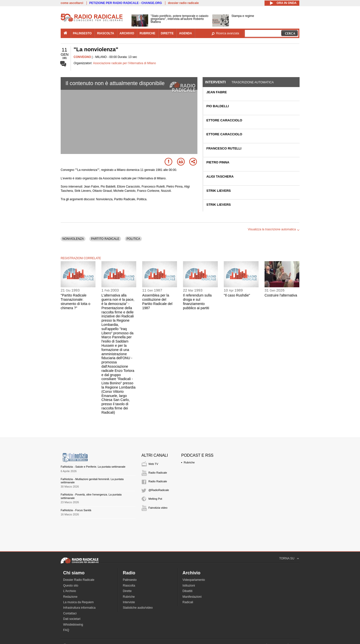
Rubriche (189, 462)
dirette (167, 33)
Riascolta (129, 586)
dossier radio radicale (183, 3)
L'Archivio (70, 591)
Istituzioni (189, 586)
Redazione (70, 597)
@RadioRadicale (159, 490)
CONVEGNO (82, 57)
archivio (127, 33)
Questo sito (71, 586)
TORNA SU (287, 558)
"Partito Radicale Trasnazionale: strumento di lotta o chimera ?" (75, 301)
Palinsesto (130, 580)
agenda (185, 33)
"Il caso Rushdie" (237, 295)
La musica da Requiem (78, 602)
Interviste (129, 602)
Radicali (188, 602)
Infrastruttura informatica (79, 608)
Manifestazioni (192, 597)
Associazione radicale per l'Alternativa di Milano (124, 63)
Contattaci (70, 613)
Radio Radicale (158, 473)
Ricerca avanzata (228, 33)
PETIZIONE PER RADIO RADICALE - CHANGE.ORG (126, 3)
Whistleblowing (73, 625)
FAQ (66, 630)
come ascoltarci (72, 3)
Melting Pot (155, 499)
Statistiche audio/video (138, 608)
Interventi (215, 82)
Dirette (127, 591)
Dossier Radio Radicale (79, 580)
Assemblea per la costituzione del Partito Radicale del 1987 (157, 301)
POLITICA (133, 239)
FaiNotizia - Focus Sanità (76, 510)
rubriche (147, 33)
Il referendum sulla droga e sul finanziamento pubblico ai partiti (197, 301)
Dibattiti (187, 591)
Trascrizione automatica (253, 82)
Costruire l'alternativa (281, 295)
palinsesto (82, 33)
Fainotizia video (158, 508)
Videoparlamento (194, 580)
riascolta (106, 33)
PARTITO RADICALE (105, 239)
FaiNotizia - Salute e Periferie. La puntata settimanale (93, 467)
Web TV (153, 464)
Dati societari (72, 619)
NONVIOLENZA (73, 239)
